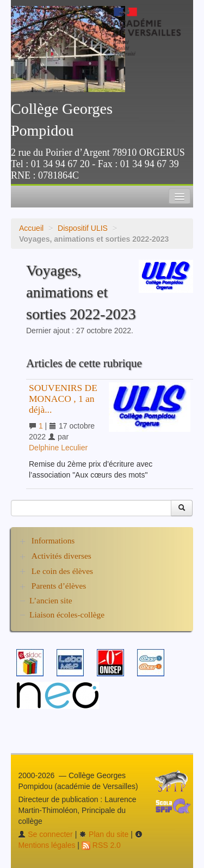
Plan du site (104, 834)
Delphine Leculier (58, 448)
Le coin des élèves (62, 571)
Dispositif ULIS (83, 228)
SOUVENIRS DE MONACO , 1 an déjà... (63, 399)
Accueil (31, 228)
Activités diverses (61, 556)
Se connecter (45, 834)
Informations (53, 540)
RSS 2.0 (101, 845)
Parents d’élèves (59, 586)
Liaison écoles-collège (67, 615)
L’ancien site (51, 600)
